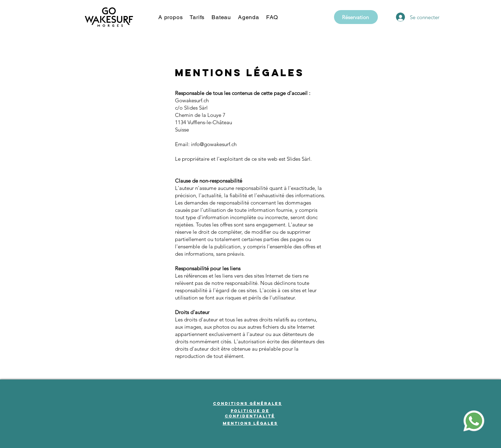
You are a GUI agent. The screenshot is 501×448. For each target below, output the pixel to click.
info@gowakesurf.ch (214, 144)
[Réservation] (356, 17)
